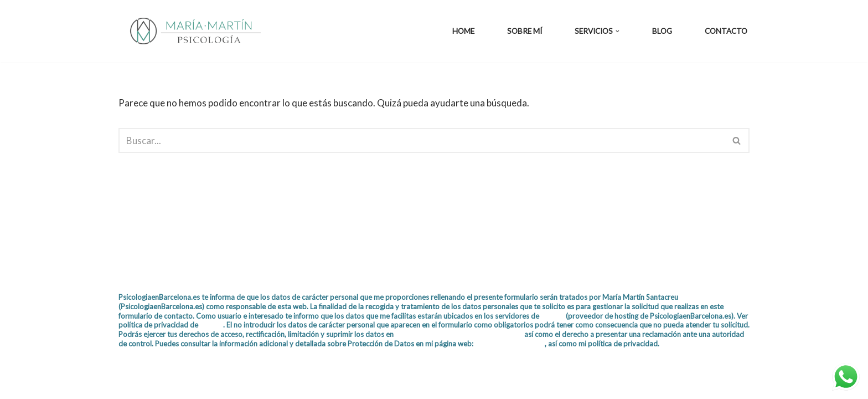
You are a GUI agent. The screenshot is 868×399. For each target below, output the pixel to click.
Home (463, 31)
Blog (662, 31)
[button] (618, 31)
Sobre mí (525, 31)
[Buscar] (422, 140)
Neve (130, 384)
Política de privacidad (510, 344)
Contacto (726, 31)
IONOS (552, 316)
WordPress (248, 384)
